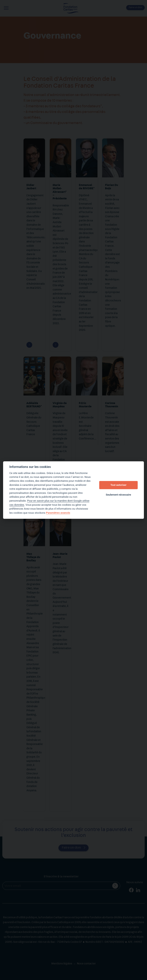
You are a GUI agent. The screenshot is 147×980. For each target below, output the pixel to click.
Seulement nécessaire (118, 495)
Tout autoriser (118, 485)
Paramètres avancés (58, 513)
